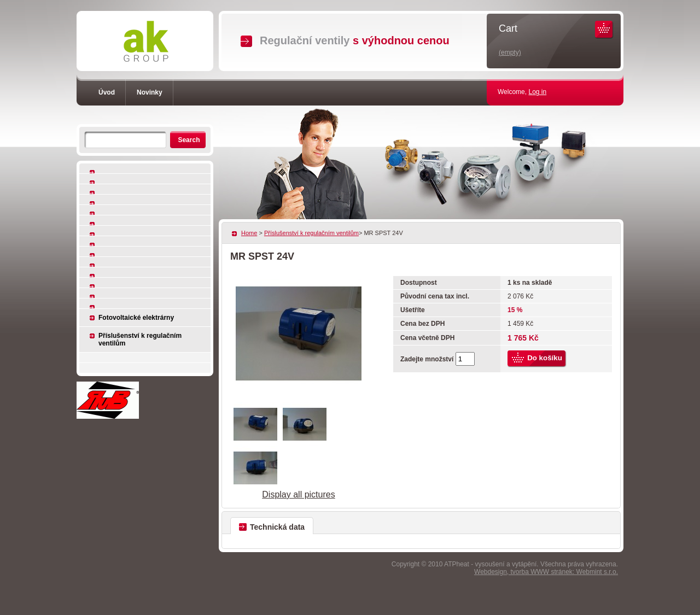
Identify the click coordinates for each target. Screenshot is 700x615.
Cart (508, 28)
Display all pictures (298, 494)
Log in (537, 92)
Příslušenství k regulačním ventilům (140, 339)
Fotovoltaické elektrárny (136, 318)
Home (249, 233)
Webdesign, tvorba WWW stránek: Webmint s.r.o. (546, 572)
